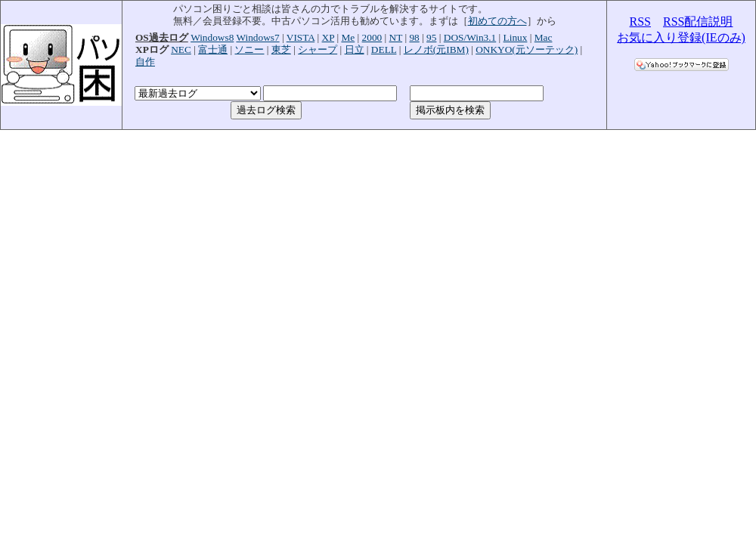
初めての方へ (497, 21)
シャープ (318, 49)
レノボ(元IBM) (436, 49)
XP (328, 37)
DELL (384, 49)
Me (348, 37)
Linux (516, 37)
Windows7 (257, 37)
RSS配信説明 (698, 22)
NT (396, 37)
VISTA (301, 37)
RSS (640, 22)
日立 (355, 49)
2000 (372, 37)
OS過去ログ (162, 37)
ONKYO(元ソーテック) (527, 49)
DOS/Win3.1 (470, 37)
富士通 (213, 49)
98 (414, 37)
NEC (181, 49)
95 (431, 37)
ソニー (249, 49)
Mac (544, 37)
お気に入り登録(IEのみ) (681, 37)
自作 (145, 62)
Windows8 (212, 37)
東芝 (281, 49)
